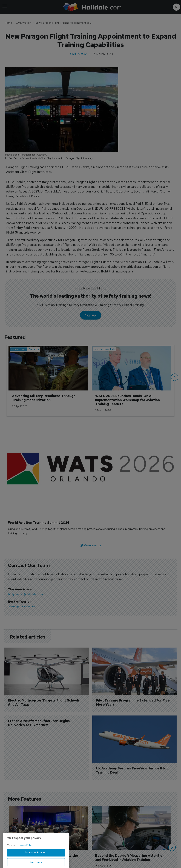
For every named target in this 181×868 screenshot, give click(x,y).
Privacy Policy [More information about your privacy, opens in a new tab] (25, 853)
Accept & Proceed (36, 860)
